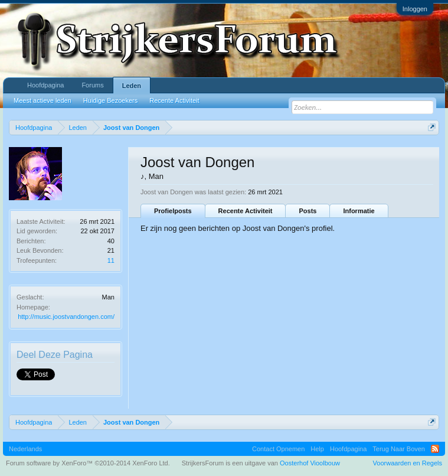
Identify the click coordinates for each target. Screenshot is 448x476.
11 (111, 260)
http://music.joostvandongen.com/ (66, 317)
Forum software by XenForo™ (88, 463)
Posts (308, 211)
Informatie (359, 211)
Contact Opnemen (278, 449)
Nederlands (25, 449)
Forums (92, 85)
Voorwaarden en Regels (408, 463)
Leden (132, 86)
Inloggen (415, 9)
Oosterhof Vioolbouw (310, 463)
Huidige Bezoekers (110, 100)
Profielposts (173, 211)
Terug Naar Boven (399, 449)
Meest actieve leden (42, 100)
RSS (435, 449)
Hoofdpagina (45, 85)
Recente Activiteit (246, 211)
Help (317, 449)
